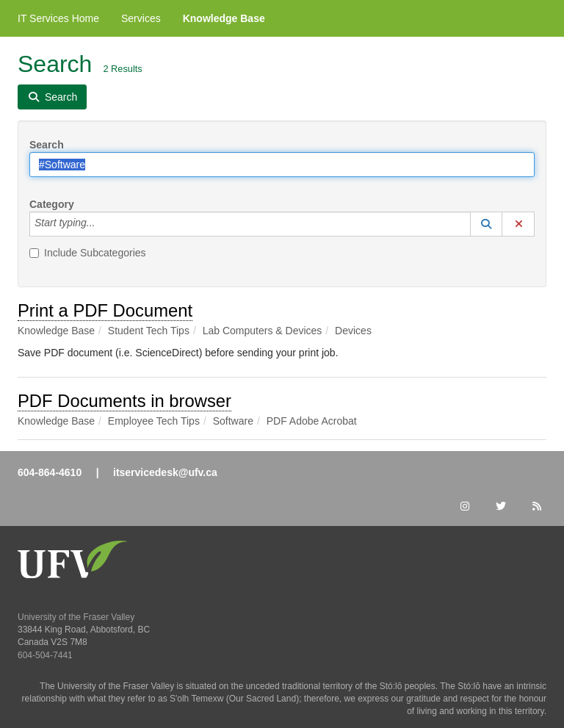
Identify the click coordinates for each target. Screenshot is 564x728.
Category (52, 204)
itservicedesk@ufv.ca (165, 472)
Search (47, 145)
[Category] (103, 224)
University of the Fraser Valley (76, 617)
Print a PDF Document (105, 310)
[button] (486, 224)
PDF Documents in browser (124, 401)
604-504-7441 (45, 655)
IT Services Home (58, 18)
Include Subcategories (88, 253)
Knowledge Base (224, 18)
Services (141, 18)
